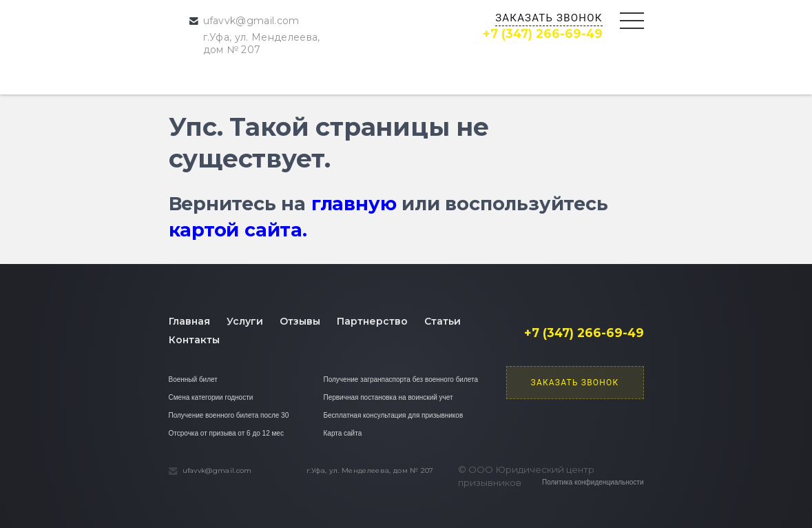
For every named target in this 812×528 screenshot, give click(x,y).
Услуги (245, 321)
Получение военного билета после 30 (229, 415)
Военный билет (193, 379)
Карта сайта (343, 433)
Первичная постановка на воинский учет (388, 397)
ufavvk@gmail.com (251, 21)
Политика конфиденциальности (593, 482)
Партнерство (372, 321)
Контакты (194, 340)
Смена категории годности (211, 397)
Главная (189, 321)
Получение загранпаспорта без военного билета (401, 379)
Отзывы (300, 321)
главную (354, 204)
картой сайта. (238, 230)
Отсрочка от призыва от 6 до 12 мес (226, 433)
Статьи (443, 321)
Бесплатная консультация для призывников (394, 415)
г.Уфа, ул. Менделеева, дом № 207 (262, 43)
